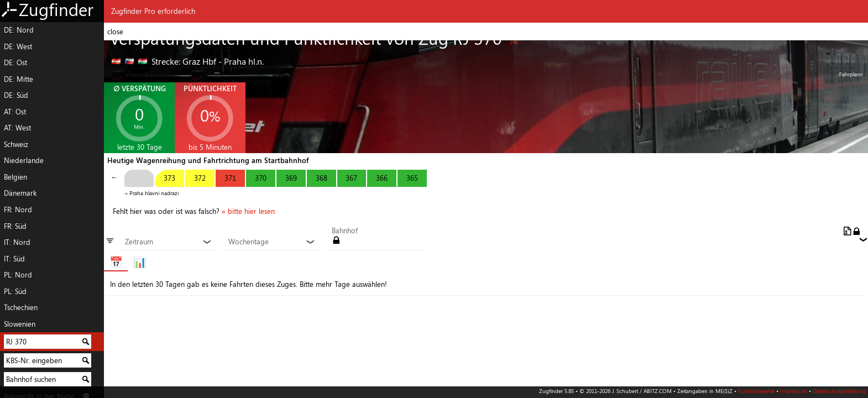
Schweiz (16, 144)
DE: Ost (15, 62)
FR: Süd (15, 226)
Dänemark (20, 193)
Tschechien (21, 307)
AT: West (17, 128)
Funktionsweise (756, 391)
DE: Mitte (19, 79)
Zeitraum (168, 242)
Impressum (794, 391)
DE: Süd (16, 95)
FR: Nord (18, 210)
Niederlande (24, 160)
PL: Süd (15, 291)
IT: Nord (17, 242)
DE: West (18, 46)
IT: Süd (14, 259)
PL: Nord (18, 275)
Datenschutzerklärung (839, 391)
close (115, 32)
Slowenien (20, 324)
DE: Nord (19, 30)
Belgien (15, 177)
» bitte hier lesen (248, 211)
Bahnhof (345, 231)
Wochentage (272, 242)
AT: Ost (15, 112)
